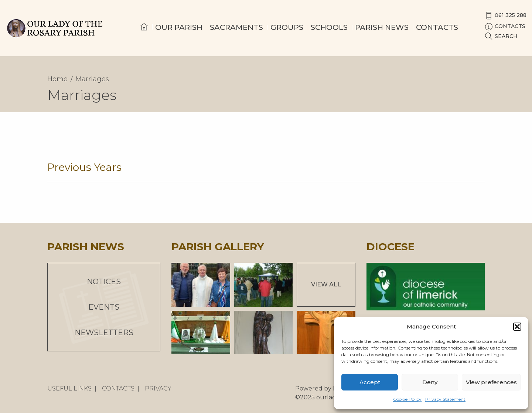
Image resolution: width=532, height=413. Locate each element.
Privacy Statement (445, 399)
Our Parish (179, 27)
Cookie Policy (407, 399)
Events (104, 307)
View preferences (491, 382)
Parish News (382, 27)
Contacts (437, 27)
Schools (329, 27)
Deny (430, 382)
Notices (104, 282)
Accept (370, 382)
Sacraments (236, 27)
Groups (287, 27)
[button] (517, 327)
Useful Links (69, 388)
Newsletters (104, 333)
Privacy (158, 388)
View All (326, 284)
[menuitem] (144, 34)
